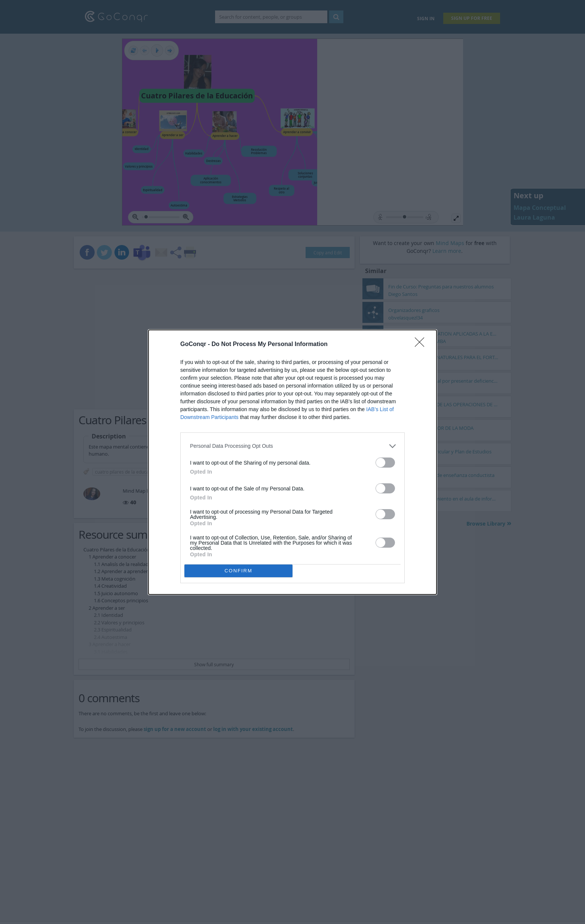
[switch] (385, 463)
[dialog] (292, 462)
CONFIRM (238, 571)
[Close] (422, 345)
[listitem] (292, 446)
